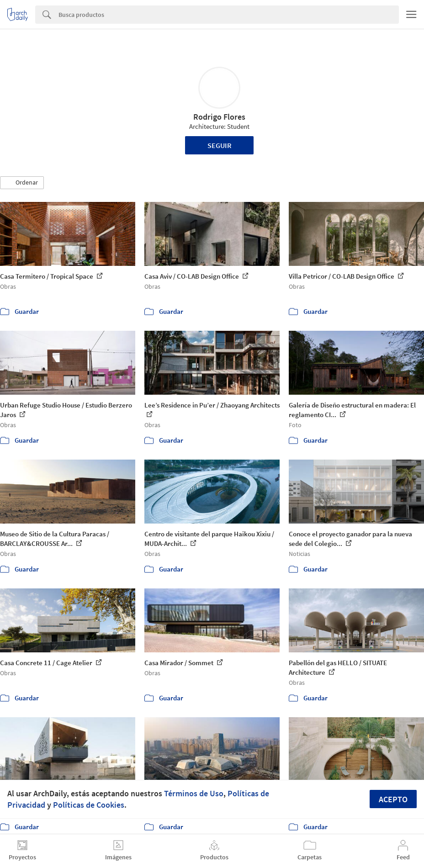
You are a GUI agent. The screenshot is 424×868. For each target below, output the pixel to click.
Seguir (220, 145)
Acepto (393, 799)
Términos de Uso (194, 793)
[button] (22, 183)
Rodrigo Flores (219, 117)
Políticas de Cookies (89, 805)
